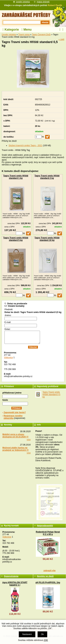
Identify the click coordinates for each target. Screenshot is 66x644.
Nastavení (27, 634)
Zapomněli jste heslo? (15, 412)
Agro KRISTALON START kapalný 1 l (15, 584)
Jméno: (8, 315)
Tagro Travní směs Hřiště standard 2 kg (47, 177)
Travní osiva (24, 35)
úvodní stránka (23, 2)
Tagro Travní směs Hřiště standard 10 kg (47, 239)
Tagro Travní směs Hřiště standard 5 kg (16, 239)
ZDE (46, 640)
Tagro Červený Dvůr (41, 35)
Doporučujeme (11, 576)
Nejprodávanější (45, 526)
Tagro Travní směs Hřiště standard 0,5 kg (51, 394)
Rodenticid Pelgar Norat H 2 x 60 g (48, 533)
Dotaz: (7, 329)
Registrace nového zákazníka (13, 417)
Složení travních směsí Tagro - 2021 (26, 145)
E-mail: (8, 322)
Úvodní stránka (9, 35)
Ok (42, 634)
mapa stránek (43, 2)
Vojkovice (8, 358)
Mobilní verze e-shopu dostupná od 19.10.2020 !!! (15, 436)
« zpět (61, 39)
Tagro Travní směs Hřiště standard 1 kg (16, 177)
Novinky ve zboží (45, 576)
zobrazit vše (49, 571)
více (29, 440)
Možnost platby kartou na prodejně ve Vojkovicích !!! (16, 449)
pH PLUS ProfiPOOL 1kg (48, 582)
